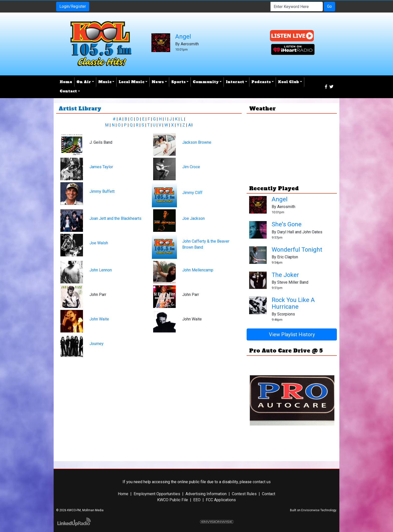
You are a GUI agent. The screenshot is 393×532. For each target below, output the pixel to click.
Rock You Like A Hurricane (293, 303)
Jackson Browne (197, 142)
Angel (183, 37)
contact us (262, 482)
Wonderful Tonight (297, 250)
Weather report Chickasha (292, 171)
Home (66, 82)
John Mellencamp (198, 270)
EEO (197, 500)
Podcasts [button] (261, 82)
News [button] (158, 82)
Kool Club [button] (288, 82)
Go (329, 6)
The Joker (285, 275)
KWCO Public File (173, 500)
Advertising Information (206, 494)
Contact (269, 494)
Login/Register (73, 6)
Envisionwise (310, 510)
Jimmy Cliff (192, 193)
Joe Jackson (193, 218)
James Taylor (101, 167)
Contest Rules (244, 494)
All (190, 125)
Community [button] (206, 82)
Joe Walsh (99, 243)
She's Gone (287, 224)
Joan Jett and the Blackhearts (115, 218)
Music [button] (105, 82)
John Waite (99, 319)
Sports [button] (178, 82)
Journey (96, 344)
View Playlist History (292, 334)
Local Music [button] (131, 82)
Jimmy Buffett (102, 191)
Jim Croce (191, 167)
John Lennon (101, 270)
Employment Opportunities (157, 494)
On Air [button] (84, 82)
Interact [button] (235, 82)
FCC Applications (221, 500)
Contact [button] (68, 91)
